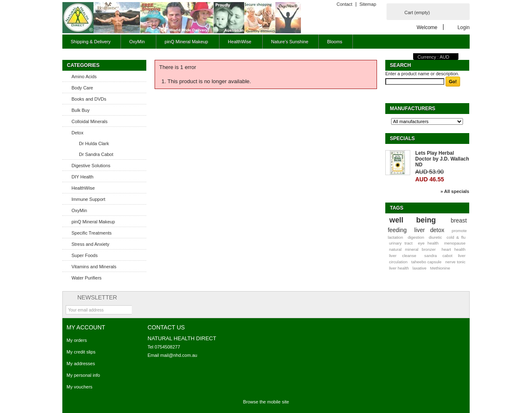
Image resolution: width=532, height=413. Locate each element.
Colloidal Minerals (90, 121)
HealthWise (238, 44)
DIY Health (83, 177)
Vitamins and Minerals (94, 267)
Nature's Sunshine (290, 42)
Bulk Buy (80, 110)
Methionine (440, 268)
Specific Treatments (92, 233)
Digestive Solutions (91, 166)
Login (464, 27)
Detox (78, 133)
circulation (398, 262)
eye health (428, 243)
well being (413, 220)
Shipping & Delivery (91, 42)
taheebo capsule (427, 262)
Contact (345, 4)
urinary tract (401, 243)
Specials (402, 138)
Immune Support (88, 199)
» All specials (455, 191)
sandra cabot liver (445, 256)
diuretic (436, 237)
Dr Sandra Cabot (96, 154)
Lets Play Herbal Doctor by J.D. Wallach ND (442, 159)
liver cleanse (403, 256)
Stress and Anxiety (90, 244)
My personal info (83, 375)
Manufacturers (413, 109)
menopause (455, 243)
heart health (453, 249)
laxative (419, 268)
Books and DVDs (89, 99)
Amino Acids (84, 77)
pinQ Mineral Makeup (185, 44)
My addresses (81, 364)
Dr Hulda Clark (94, 143)
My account (86, 327)
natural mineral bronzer (412, 249)
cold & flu (456, 237)
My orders (77, 340)
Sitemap (368, 4)
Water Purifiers (86, 278)
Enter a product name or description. (422, 74)
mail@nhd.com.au (179, 355)
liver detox (429, 230)
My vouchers (79, 387)
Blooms (335, 42)
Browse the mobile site (266, 402)
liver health (399, 268)
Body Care (82, 88)
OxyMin (136, 44)
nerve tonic (455, 262)
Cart (417, 12)
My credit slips (81, 352)
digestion (416, 237)
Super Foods (85, 255)
